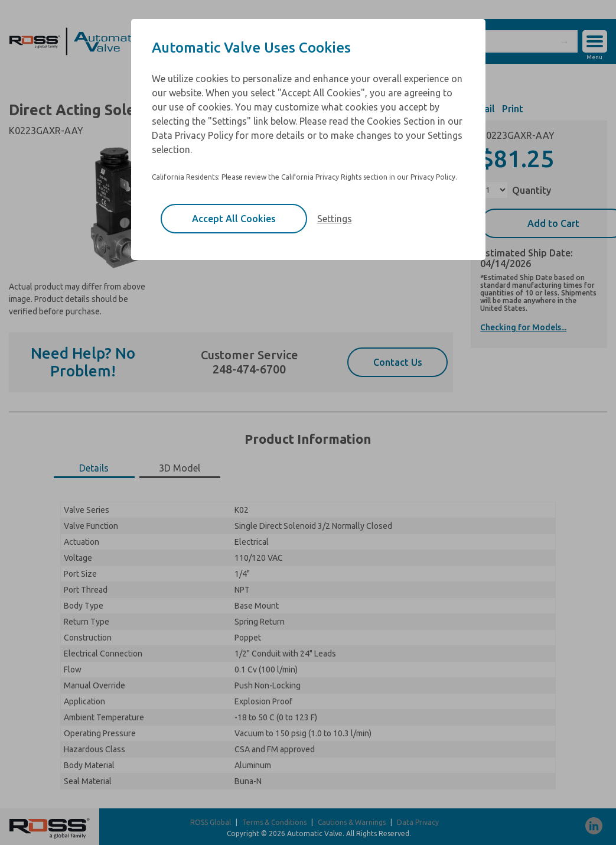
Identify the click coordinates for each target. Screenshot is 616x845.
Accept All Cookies (234, 219)
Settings (335, 219)
